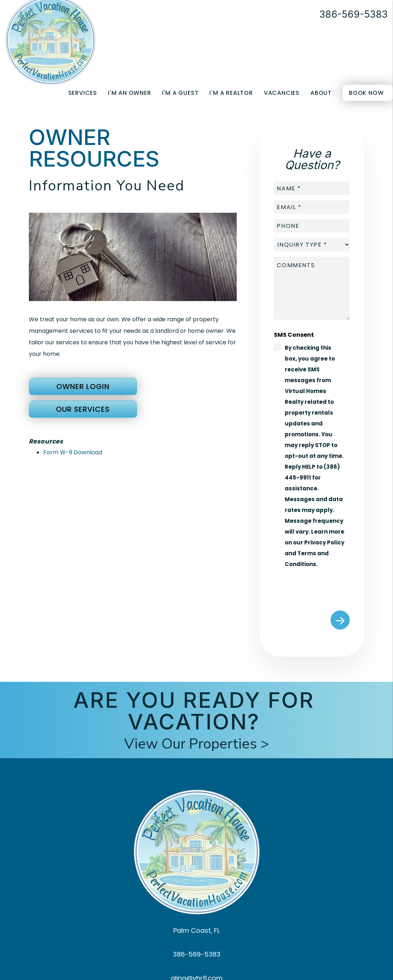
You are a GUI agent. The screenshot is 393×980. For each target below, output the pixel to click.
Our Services (83, 409)
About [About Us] (321, 93)
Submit (340, 620)
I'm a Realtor (231, 93)
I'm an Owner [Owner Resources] (130, 93)
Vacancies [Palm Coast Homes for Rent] (282, 93)
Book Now (366, 93)
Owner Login (83, 387)
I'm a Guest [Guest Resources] (180, 93)
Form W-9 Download (73, 452)
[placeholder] (312, 188)
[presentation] (329, 587)
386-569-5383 (353, 14)
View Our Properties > (197, 744)
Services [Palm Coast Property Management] (83, 93)
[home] (51, 40)
